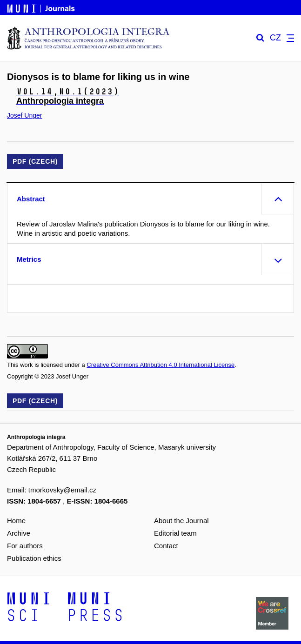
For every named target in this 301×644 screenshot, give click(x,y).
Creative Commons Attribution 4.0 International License (161, 365)
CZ (275, 38)
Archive (19, 533)
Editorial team (175, 533)
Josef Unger (24, 115)
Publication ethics (34, 558)
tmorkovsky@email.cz (62, 490)
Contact (166, 546)
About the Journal (181, 521)
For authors (25, 546)
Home (16, 521)
